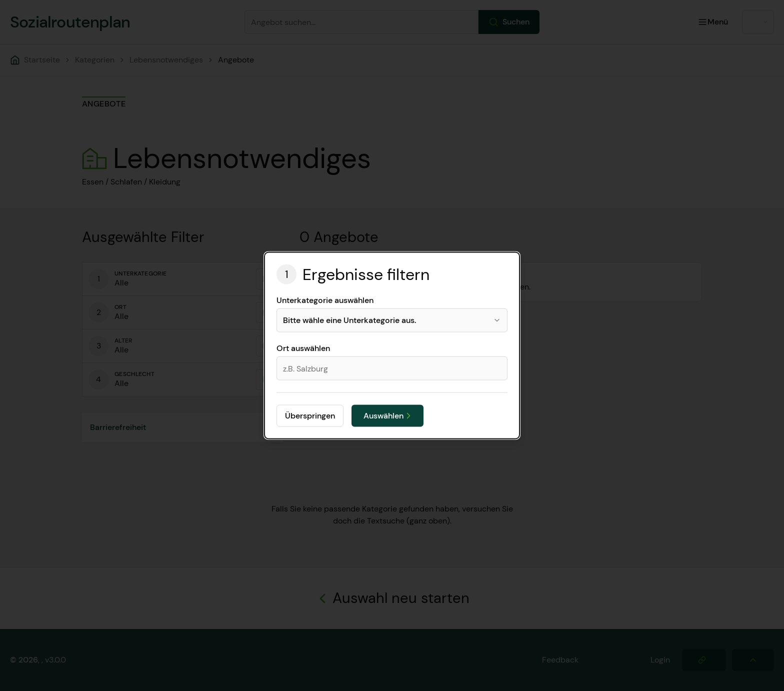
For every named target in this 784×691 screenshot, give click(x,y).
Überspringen (310, 416)
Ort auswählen (303, 348)
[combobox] (392, 320)
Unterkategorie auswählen (325, 300)
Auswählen (388, 416)
